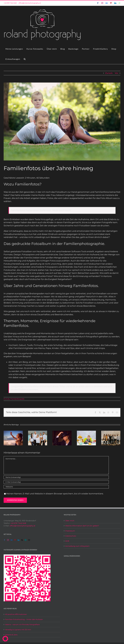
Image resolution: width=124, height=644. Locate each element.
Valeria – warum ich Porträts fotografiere (22, 624)
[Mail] (29, 540)
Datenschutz (71, 536)
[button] (25, 59)
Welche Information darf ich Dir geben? (82, 526)
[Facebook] (4, 540)
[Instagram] (8, 540)
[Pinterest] (15, 540)
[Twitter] (22, 540)
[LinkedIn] (19, 540)
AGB (67, 541)
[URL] (56, 487)
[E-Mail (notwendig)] (56, 482)
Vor (117, 73)
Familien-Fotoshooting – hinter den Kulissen (24, 619)
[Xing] (26, 540)
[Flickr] (12, 540)
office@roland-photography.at (30, 3)
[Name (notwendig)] (56, 477)
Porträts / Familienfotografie (14, 399)
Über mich (70, 521)
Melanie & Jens (11, 635)
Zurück (109, 73)
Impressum (70, 531)
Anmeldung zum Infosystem (77, 546)
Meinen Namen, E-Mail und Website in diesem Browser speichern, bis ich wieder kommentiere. (55, 494)
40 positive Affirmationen (16, 614)
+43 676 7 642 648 (10, 3)
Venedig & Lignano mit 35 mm (18, 630)
